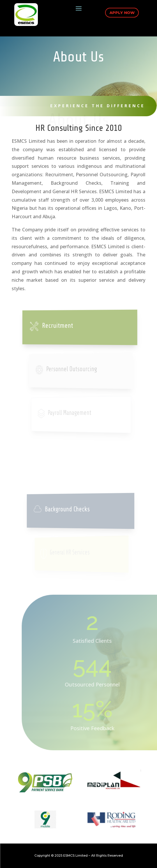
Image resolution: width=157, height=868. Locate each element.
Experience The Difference (94, 106)
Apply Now (121, 12)
